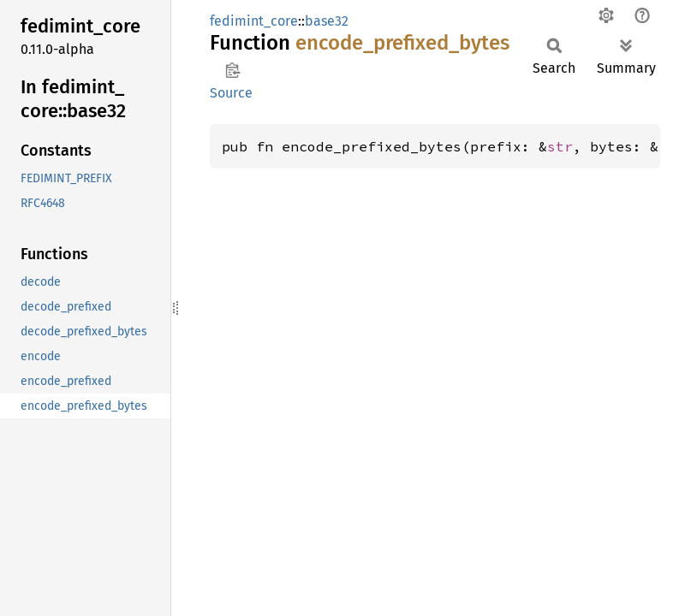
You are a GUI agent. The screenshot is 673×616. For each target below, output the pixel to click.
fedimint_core (254, 21)
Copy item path (232, 70)
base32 (327, 21)
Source (231, 93)
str (560, 146)
